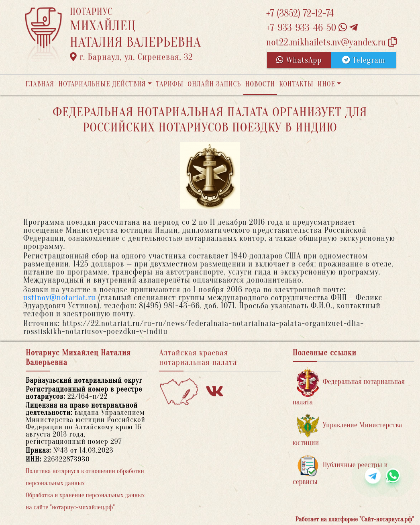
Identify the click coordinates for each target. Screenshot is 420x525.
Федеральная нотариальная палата (349, 387)
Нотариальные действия (102, 84)
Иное (326, 84)
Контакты (296, 84)
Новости (260, 84)
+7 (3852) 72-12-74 (300, 13)
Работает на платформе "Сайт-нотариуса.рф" (355, 519)
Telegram (364, 60)
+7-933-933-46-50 (312, 28)
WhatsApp (299, 60)
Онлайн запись (214, 84)
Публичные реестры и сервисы (340, 470)
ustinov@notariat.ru (59, 298)
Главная (40, 84)
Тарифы (170, 84)
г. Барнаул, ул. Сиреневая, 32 (132, 57)
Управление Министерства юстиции (348, 430)
